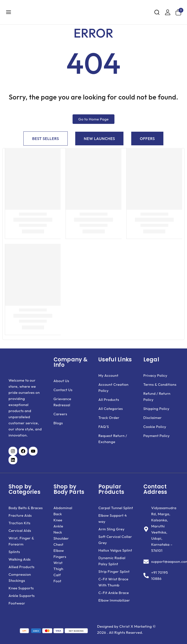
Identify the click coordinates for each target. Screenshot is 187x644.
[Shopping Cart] (179, 12)
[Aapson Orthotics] (43, 12)
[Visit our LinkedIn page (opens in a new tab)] (13, 460)
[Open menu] (9, 12)
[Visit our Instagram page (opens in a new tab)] (13, 451)
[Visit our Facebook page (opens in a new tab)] (23, 451)
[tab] (46, 139)
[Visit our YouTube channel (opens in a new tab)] (33, 451)
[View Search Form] (157, 12)
